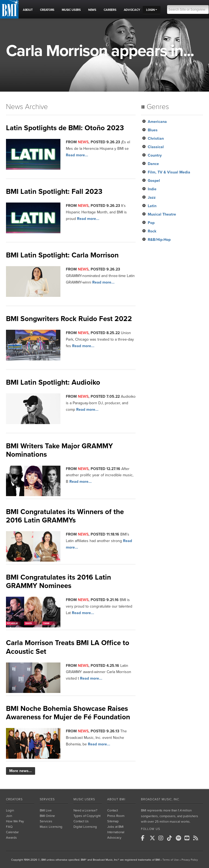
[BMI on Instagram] (162, 838)
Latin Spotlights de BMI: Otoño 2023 (65, 128)
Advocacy (114, 838)
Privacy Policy (190, 860)
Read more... (77, 155)
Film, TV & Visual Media (169, 172)
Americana (157, 122)
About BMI (116, 799)
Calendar (12, 832)
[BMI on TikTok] (171, 838)
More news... (21, 771)
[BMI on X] (153, 838)
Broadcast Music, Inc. (160, 799)
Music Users (84, 799)
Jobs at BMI (115, 827)
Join (9, 816)
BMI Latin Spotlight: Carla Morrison (62, 255)
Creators (14, 799)
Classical (156, 147)
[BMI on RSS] (197, 838)
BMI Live (46, 810)
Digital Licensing (85, 827)
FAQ (9, 827)
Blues (153, 130)
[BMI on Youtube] (188, 838)
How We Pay (15, 821)
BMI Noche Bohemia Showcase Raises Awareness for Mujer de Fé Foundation (68, 713)
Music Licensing (51, 827)
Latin (152, 206)
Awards (11, 838)
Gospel (154, 181)
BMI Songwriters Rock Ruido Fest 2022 (69, 319)
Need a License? (85, 810)
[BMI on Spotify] (180, 838)
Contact (113, 810)
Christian (156, 139)
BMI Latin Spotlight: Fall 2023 (54, 192)
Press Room (116, 816)
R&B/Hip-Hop (159, 240)
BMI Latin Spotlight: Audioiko (53, 382)
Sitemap (113, 821)
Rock (152, 231)
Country (155, 155)
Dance (153, 164)
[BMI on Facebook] (145, 838)
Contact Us (81, 821)
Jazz (152, 197)
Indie (152, 189)
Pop (151, 223)
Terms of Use (171, 860)
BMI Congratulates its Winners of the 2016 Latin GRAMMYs (65, 516)
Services (47, 799)
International (116, 832)
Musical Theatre (162, 214)
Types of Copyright (87, 816)
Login (10, 810)
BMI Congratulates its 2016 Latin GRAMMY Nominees (59, 581)
